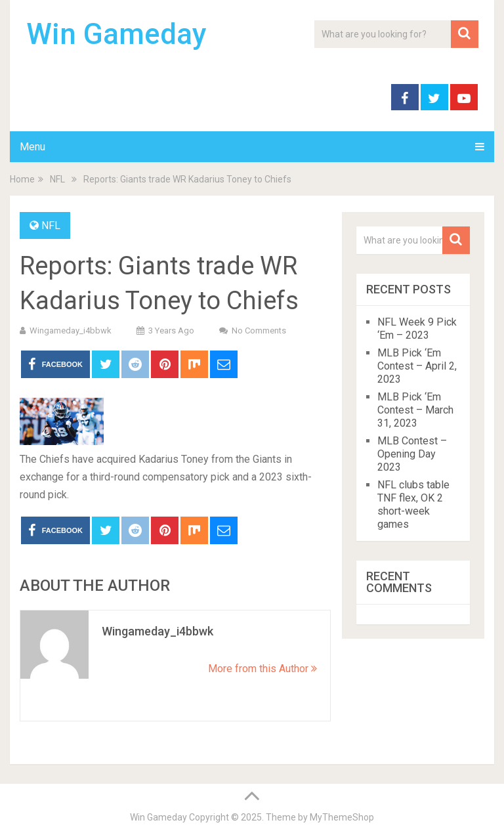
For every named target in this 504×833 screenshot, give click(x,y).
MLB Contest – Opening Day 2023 (412, 454)
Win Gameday (116, 34)
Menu (32, 147)
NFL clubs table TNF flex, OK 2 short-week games (413, 504)
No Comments (259, 331)
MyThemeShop (342, 817)
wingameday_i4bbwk (71, 331)
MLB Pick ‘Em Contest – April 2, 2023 (417, 366)
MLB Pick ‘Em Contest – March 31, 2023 (415, 410)
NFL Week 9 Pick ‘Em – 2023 (417, 329)
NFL (51, 225)
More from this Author (262, 669)
